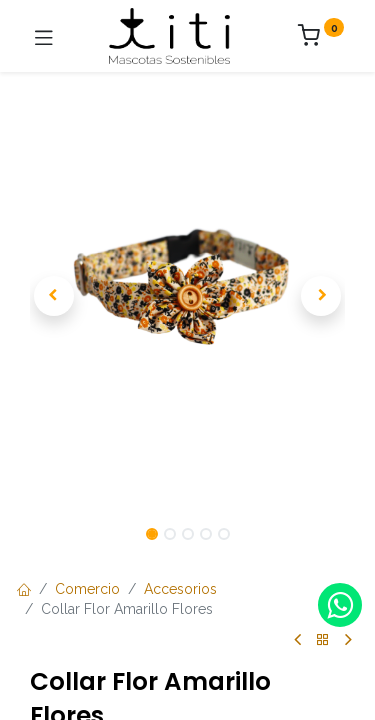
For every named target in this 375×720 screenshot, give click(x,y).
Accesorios (180, 589)
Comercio (87, 589)
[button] (53, 296)
